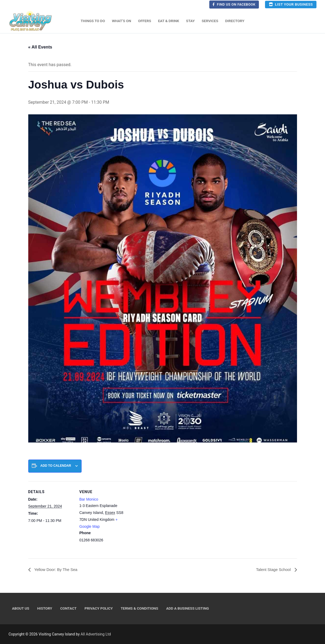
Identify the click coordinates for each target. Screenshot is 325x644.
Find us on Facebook (234, 4)
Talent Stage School (272, 570)
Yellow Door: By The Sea (57, 570)
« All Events (40, 47)
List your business (291, 4)
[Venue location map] (159, 518)
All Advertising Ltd (96, 634)
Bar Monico (89, 499)
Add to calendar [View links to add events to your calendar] (56, 466)
